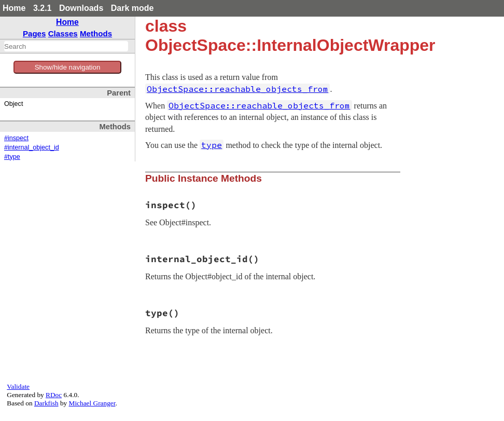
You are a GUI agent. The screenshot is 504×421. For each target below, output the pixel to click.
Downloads (81, 8)
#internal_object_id (32, 147)
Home (14, 8)
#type (12, 157)
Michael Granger (92, 403)
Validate (18, 386)
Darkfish (46, 403)
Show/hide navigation (68, 67)
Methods (96, 33)
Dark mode (132, 8)
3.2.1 (43, 8)
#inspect (16, 138)
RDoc (54, 395)
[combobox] (66, 46)
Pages (34, 33)
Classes (63, 33)
